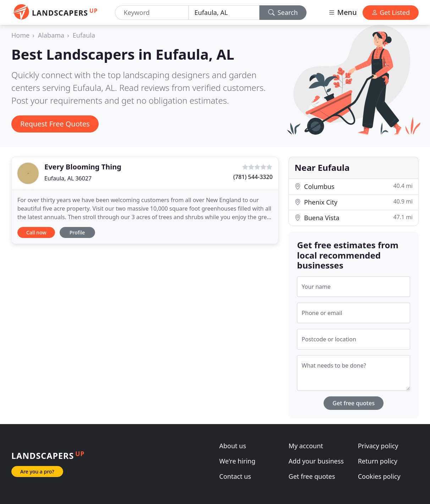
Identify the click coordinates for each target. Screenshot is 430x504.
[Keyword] (152, 13)
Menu (342, 12)
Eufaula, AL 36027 (68, 178)
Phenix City (354, 202)
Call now (36, 232)
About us (233, 446)
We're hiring (237, 461)
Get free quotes (354, 403)
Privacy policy (378, 446)
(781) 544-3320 (253, 177)
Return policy (378, 461)
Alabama (51, 35)
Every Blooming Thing (83, 167)
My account (306, 446)
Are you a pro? (37, 472)
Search (283, 12)
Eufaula (84, 35)
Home (20, 35)
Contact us (235, 476)
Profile (77, 232)
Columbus (354, 186)
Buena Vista (354, 218)
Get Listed (391, 12)
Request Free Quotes (55, 124)
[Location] (224, 13)
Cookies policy (379, 476)
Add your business (316, 461)
